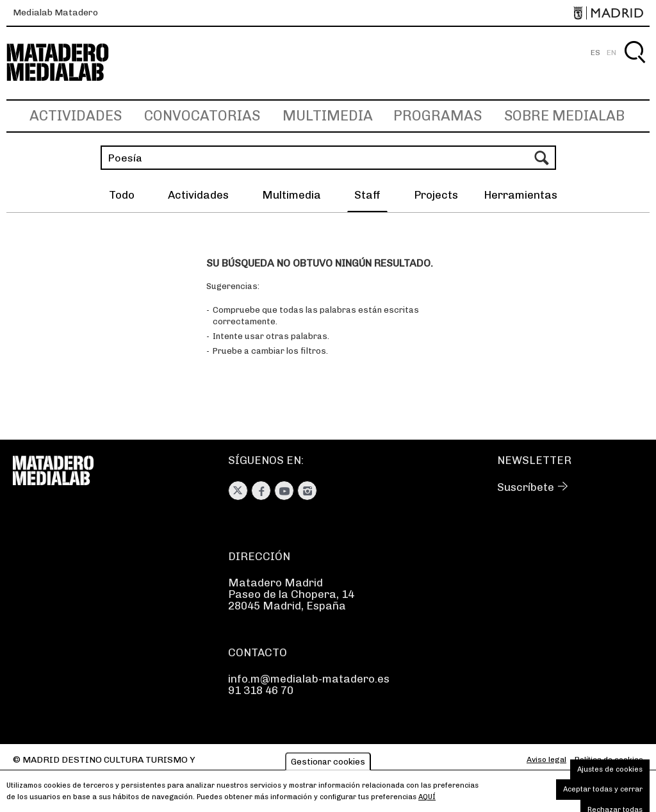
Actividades (76, 116)
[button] (521, 197)
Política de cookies (609, 759)
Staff (367, 195)
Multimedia (328, 116)
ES (595, 53)
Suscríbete (526, 487)
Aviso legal (546, 759)
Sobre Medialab (564, 116)
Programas (438, 116)
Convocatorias (202, 116)
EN (611, 53)
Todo (122, 195)
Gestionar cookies (328, 766)
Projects (436, 195)
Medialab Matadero (55, 12)
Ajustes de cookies (610, 773)
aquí (427, 801)
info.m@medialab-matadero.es (309, 679)
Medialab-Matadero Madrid (69, 62)
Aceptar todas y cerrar (603, 793)
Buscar (635, 67)
